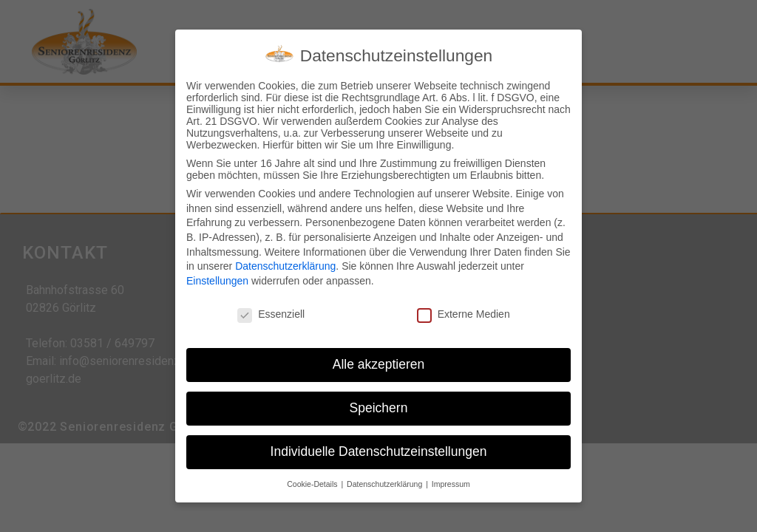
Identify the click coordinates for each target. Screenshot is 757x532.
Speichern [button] (379, 404)
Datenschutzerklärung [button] (386, 480)
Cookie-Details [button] (313, 480)
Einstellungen (217, 277)
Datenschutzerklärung (285, 262)
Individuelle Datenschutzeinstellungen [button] (379, 448)
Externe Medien (464, 310)
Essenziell (271, 310)
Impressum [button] (451, 480)
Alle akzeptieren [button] (379, 361)
